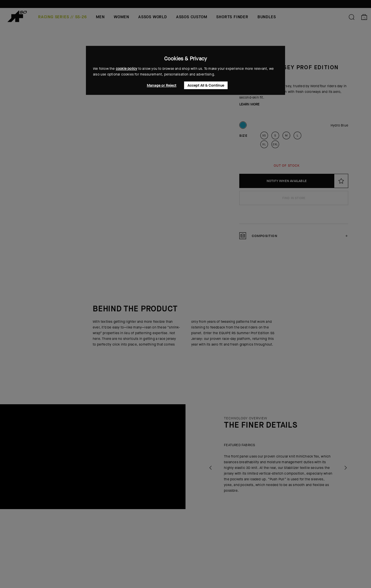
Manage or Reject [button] (162, 85)
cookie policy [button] (127, 69)
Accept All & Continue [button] (206, 85)
